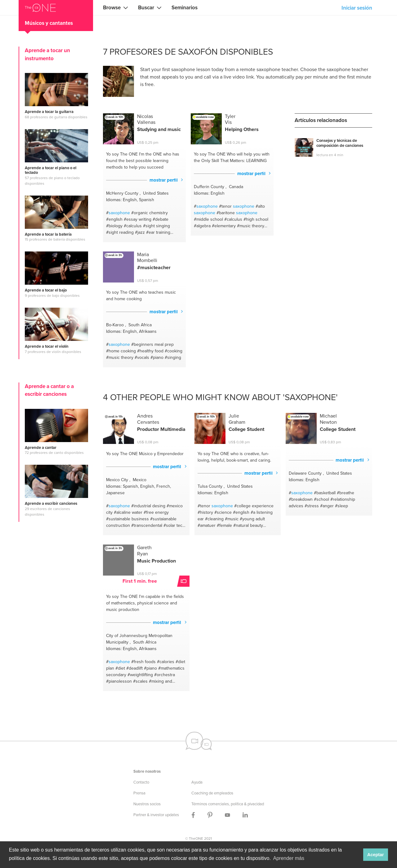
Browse (112, 8)
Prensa (139, 793)
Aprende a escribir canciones (51, 504)
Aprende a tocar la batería (48, 234)
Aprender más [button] (289, 858)
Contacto (141, 782)
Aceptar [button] (376, 855)
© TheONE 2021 (198, 839)
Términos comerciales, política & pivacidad (228, 804)
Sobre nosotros (147, 771)
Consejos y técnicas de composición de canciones (340, 143)
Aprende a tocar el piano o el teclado (51, 170)
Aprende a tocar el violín (47, 346)
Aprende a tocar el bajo (46, 290)
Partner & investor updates (156, 815)
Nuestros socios (147, 804)
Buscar (146, 8)
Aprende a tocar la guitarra (49, 112)
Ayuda (197, 782)
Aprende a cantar (41, 448)
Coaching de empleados (212, 793)
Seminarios (185, 8)
